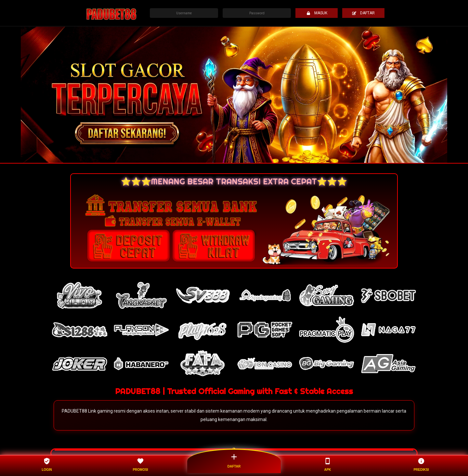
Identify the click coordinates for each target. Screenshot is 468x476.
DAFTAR (363, 13)
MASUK (317, 13)
